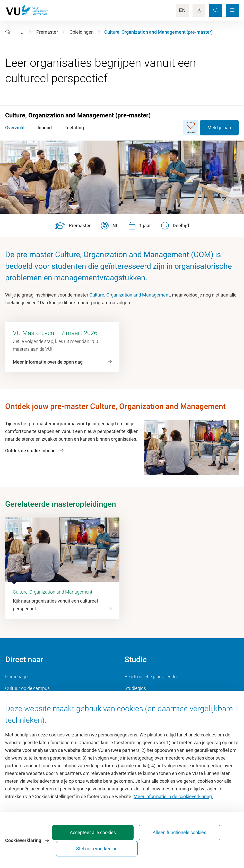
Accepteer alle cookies (95, 846)
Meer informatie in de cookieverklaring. (173, 808)
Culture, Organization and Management (130, 295)
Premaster (47, 32)
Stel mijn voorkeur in (210, 846)
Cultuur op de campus (27, 688)
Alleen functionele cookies (152, 846)
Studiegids (135, 688)
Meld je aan (219, 128)
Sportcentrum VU (23, 700)
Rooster (132, 700)
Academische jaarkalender (151, 677)
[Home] (8, 32)
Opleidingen (82, 32)
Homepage (16, 677)
